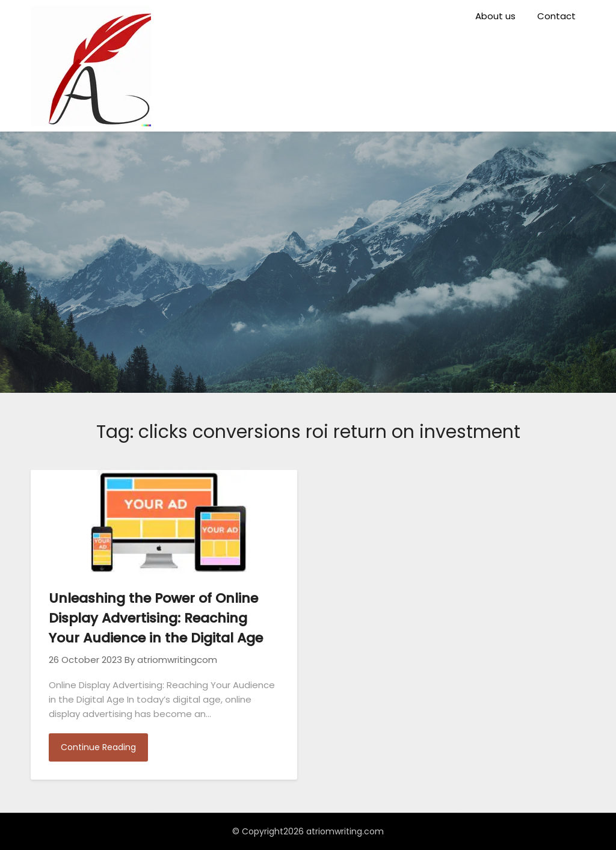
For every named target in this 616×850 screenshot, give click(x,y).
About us (495, 16)
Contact (556, 16)
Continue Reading (98, 747)
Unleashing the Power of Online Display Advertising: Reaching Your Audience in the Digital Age (156, 618)
